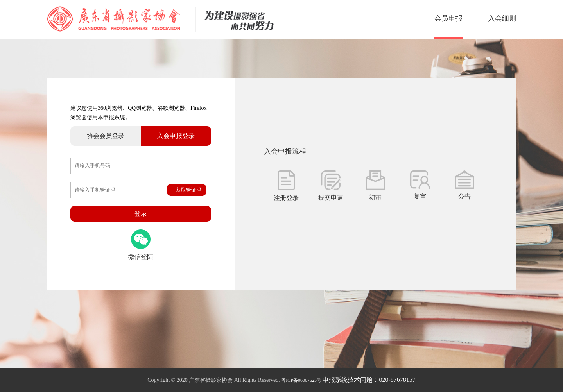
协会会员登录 (106, 136)
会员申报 (448, 18)
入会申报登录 (176, 136)
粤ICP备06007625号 (301, 380)
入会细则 (502, 18)
